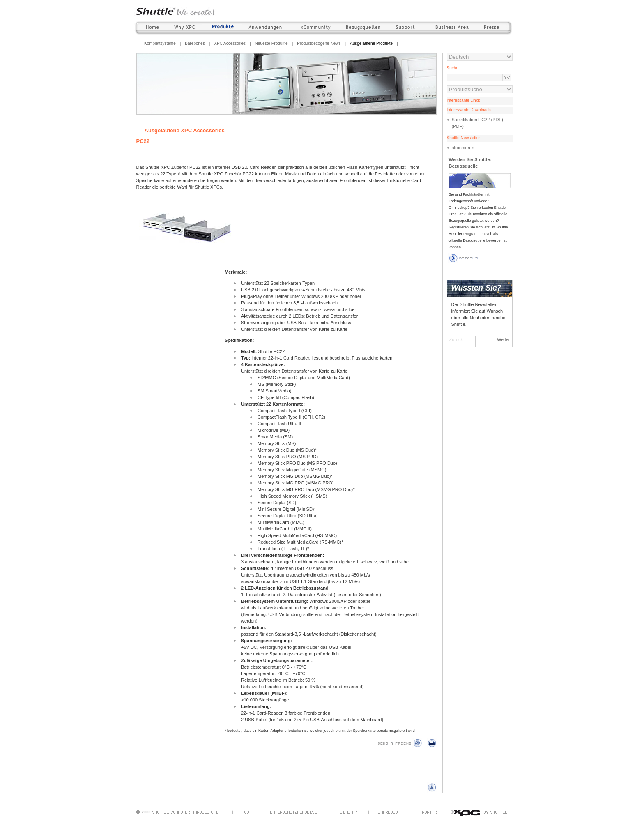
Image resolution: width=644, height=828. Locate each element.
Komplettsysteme (160, 43)
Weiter (504, 339)
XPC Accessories (230, 43)
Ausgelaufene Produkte (371, 43)
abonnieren (463, 148)
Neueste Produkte (271, 43)
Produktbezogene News (319, 43)
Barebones (195, 43)
